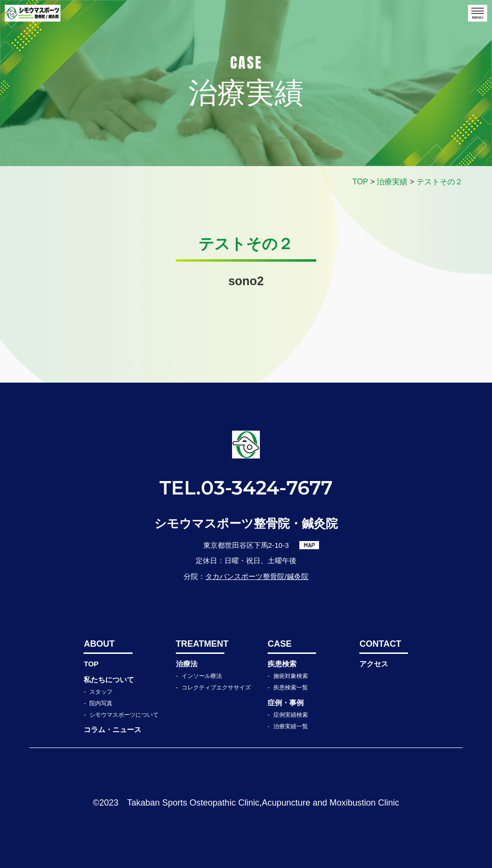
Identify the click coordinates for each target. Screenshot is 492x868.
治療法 (187, 664)
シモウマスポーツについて (124, 715)
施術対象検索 (291, 676)
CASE (280, 644)
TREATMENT (200, 644)
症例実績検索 (291, 715)
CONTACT (380, 644)
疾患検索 (282, 664)
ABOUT (99, 644)
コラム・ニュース (112, 729)
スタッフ (101, 692)
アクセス (374, 664)
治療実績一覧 (291, 726)
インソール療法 (202, 676)
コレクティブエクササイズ (216, 687)
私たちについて (109, 680)
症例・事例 (286, 703)
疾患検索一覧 (291, 687)
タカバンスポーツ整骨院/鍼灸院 (257, 576)
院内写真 (101, 703)
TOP (91, 664)
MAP (309, 545)
